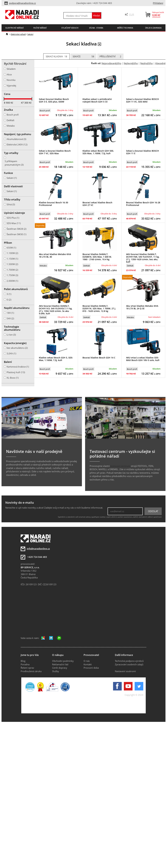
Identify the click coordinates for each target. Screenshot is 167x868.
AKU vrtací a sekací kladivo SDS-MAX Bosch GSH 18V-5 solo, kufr (143, 359)
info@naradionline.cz (38, 549)
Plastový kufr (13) (16, 372)
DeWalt (87, 266)
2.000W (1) (12, 281)
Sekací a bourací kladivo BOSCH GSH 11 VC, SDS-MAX (143, 100)
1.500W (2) (12, 264)
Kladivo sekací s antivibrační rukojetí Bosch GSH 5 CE (97, 100)
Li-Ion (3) (11, 335)
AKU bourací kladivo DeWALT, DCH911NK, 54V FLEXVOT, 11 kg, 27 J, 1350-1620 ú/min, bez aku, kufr (143, 258)
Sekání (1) (12, 178)
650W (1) (11, 248)
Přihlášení (158, 3)
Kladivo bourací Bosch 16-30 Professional (53, 204)
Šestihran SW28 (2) (16, 229)
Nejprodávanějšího (111, 63)
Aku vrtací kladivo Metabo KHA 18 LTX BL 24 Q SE (142, 307)
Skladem (11, 69)
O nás (87, 661)
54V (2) (10, 318)
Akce (9, 74)
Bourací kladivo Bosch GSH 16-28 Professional (143, 204)
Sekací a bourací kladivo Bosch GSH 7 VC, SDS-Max (55, 152)
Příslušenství (110, 56)
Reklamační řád (60, 664)
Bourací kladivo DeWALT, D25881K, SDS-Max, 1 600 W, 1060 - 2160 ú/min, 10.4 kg (97, 257)
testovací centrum (120, 466)
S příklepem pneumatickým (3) (14, 163)
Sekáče (84, 56)
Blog (23, 661)
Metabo (43, 266)
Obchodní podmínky (63, 661)
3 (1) (9, 294)
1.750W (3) (12, 275)
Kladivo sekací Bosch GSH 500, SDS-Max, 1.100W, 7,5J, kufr (98, 152)
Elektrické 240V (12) (17, 144)
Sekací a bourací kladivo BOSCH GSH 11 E (143, 152)
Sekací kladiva (56, 56)
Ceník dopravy (60, 668)
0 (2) (9, 300)
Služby (56, 671)
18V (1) (10, 313)
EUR (132, 15)
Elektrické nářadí (18, 34)
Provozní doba (91, 668)
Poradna (25, 664)
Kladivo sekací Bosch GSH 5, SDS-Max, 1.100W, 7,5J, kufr (56, 359)
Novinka (11, 80)
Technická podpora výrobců (129, 661)
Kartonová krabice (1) (18, 367)
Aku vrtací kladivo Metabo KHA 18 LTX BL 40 (55, 255)
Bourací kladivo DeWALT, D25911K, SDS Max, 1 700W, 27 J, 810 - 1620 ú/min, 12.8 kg (99, 308)
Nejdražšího (146, 63)
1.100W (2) (12, 253)
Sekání (30, 34)
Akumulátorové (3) (16, 139)
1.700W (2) (12, 270)
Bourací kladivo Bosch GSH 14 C (99, 358)
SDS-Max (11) (14, 223)
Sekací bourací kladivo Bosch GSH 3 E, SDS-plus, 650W (54, 100)
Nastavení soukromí (125, 671)
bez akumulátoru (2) (17, 348)
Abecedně (160, 63)
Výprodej (11, 86)
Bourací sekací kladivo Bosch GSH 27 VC (97, 204)
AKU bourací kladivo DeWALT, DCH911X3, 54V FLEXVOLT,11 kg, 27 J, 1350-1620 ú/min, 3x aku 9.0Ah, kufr (56, 310)
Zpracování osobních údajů (129, 664)
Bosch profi (45, 111)
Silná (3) (11, 204)
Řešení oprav (27, 668)
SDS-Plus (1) (13, 218)
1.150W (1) (12, 259)
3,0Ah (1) (11, 353)
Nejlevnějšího (131, 63)
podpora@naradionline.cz (22, 3)
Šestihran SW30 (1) (16, 234)
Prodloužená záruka (31, 671)
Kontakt (88, 664)
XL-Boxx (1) (13, 378)
